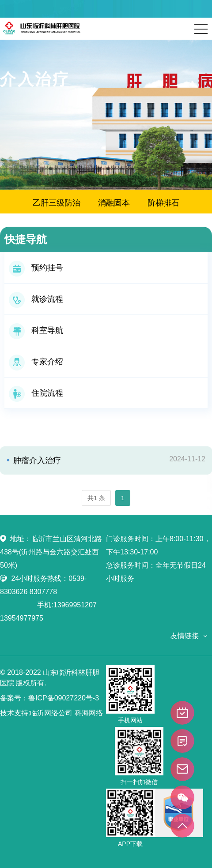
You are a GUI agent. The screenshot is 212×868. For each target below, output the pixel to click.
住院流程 (36, 393)
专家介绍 (36, 362)
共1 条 (96, 498)
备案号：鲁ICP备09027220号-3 (49, 698)
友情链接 (185, 636)
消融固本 (114, 203)
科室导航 (36, 330)
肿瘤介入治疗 (36, 460)
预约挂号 (36, 268)
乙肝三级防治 (57, 203)
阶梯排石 (163, 203)
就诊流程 (36, 299)
